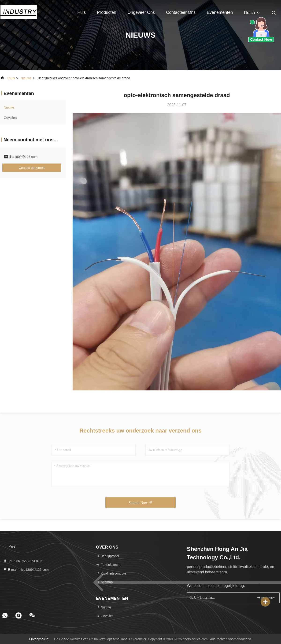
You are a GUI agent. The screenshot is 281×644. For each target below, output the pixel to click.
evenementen (220, 12)
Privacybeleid (39, 639)
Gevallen (10, 118)
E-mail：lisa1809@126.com (26, 570)
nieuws (26, 78)
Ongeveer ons (141, 12)
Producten (107, 12)
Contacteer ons (181, 12)
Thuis (11, 78)
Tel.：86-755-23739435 (23, 561)
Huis (81, 12)
